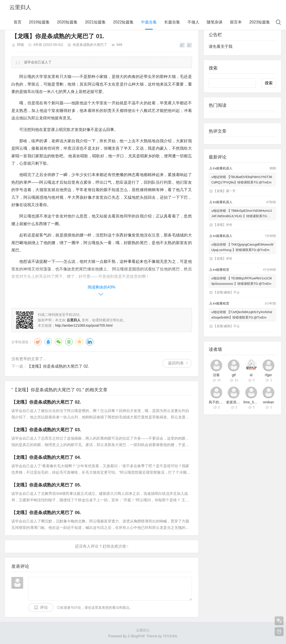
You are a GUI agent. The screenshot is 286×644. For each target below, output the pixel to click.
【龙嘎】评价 (223, 225)
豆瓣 (69, 342)
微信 (59, 342)
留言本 (236, 22)
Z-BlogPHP (136, 636)
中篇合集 (149, 22)
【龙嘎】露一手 (224, 191)
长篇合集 (172, 22)
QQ (48, 342)
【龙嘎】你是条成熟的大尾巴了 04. (46, 457)
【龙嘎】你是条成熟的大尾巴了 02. (58, 366)
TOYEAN (170, 636)
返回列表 (176, 363)
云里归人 (20, 7)
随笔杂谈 (215, 22)
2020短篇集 (67, 22)
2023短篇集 (260, 22)
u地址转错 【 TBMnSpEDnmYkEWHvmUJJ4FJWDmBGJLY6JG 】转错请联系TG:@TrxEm (242, 216)
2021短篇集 (95, 22)
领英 (90, 342)
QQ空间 (79, 342)
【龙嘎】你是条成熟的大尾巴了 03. (46, 430)
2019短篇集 (39, 22)
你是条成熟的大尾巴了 (90, 45)
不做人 (193, 22)
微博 (38, 342)
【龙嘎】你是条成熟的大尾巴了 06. (46, 513)
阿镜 (20, 45)
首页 (18, 22)
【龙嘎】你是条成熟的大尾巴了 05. (46, 485)
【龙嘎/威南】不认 (226, 292)
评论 (44, 607)
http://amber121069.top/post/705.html (84, 325)
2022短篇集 (123, 22)
